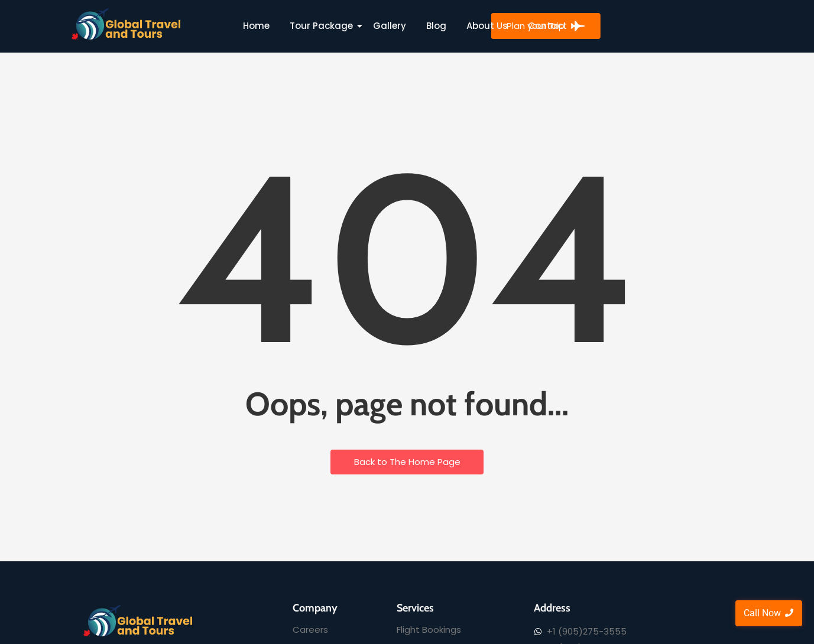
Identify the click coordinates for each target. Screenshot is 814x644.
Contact (547, 26)
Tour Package (323, 26)
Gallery (390, 26)
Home (256, 26)
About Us (487, 26)
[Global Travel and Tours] (127, 24)
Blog (436, 26)
